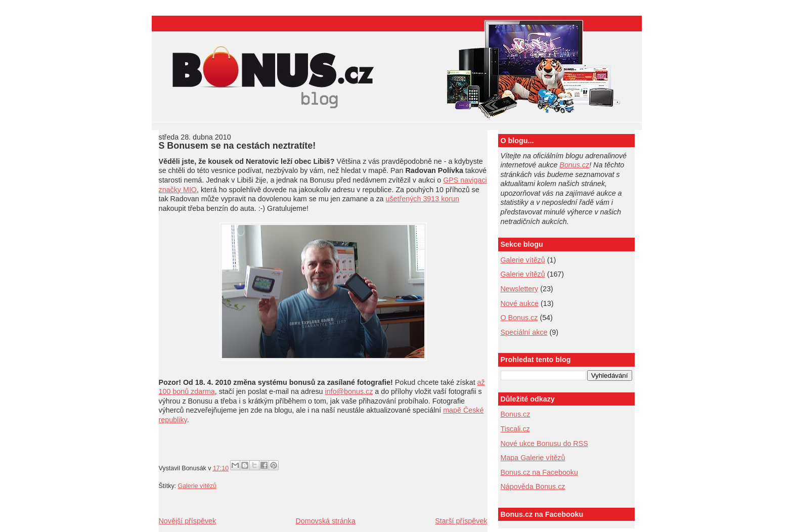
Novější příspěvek (188, 521)
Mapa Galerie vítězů (533, 458)
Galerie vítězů (523, 260)
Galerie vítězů (197, 486)
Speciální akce (524, 332)
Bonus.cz (574, 165)
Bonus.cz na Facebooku (539, 472)
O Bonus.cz (519, 318)
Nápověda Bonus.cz (533, 486)
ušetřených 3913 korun (423, 199)
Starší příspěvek (461, 521)
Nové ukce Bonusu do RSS (544, 444)
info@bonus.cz (349, 391)
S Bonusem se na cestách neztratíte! (237, 146)
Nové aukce (520, 303)
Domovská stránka (325, 521)
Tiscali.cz (515, 429)
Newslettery (520, 289)
